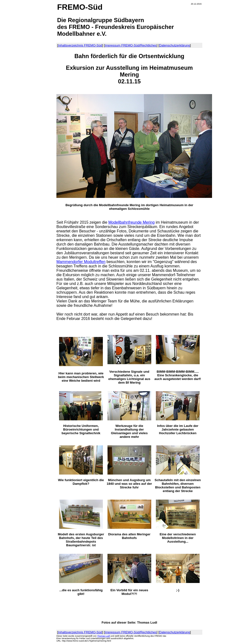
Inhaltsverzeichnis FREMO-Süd (80, 45)
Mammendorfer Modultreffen (81, 262)
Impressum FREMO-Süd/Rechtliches (131, 45)
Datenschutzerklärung (175, 45)
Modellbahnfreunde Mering (131, 222)
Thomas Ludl (103, 636)
